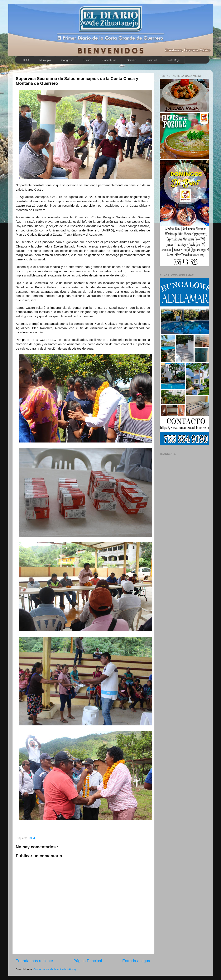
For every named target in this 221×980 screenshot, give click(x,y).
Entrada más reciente (34, 961)
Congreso (67, 60)
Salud (31, 838)
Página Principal (88, 961)
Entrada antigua (136, 961)
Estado (88, 60)
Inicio (26, 60)
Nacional (152, 60)
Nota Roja (174, 60)
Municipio (45, 60)
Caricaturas (109, 60)
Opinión (131, 60)
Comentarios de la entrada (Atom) (55, 969)
